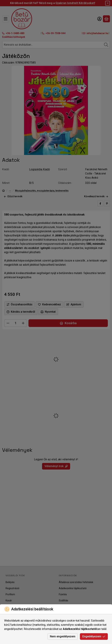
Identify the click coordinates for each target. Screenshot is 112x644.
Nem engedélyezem (63, 636)
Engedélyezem (94, 636)
